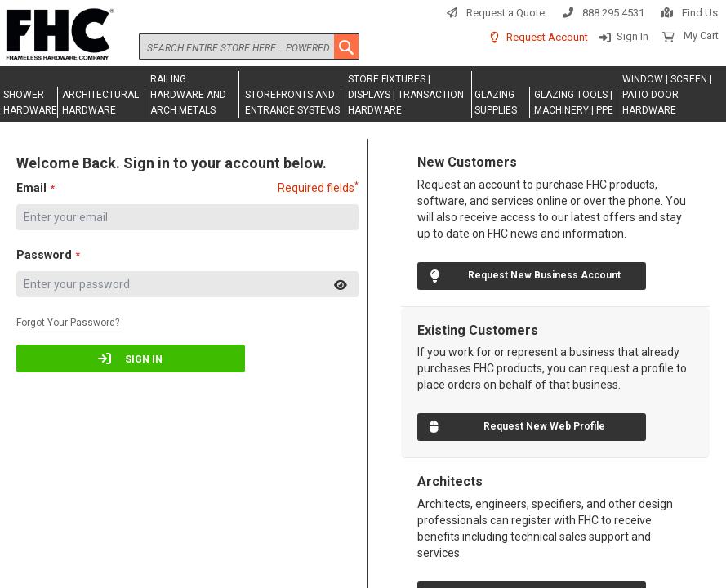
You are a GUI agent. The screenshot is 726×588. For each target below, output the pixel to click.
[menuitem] (29, 102)
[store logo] (57, 35)
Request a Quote (506, 13)
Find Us (700, 13)
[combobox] (249, 47)
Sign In (632, 36)
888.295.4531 (613, 13)
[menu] (363, 94)
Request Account (547, 37)
